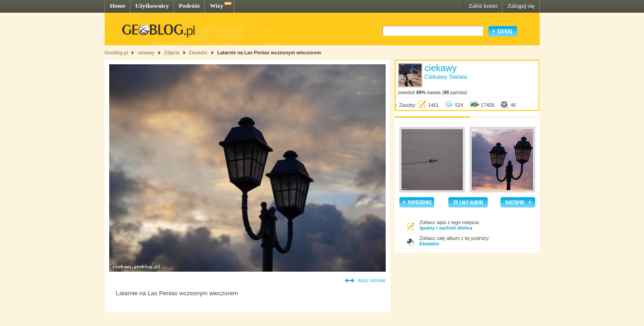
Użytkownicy (152, 6)
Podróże (190, 6)
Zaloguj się (521, 6)
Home (118, 6)
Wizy (216, 6)
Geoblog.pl (116, 53)
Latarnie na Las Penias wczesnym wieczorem (269, 53)
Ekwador (198, 53)
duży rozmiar (372, 280)
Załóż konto (483, 6)
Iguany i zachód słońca (446, 228)
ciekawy (146, 53)
